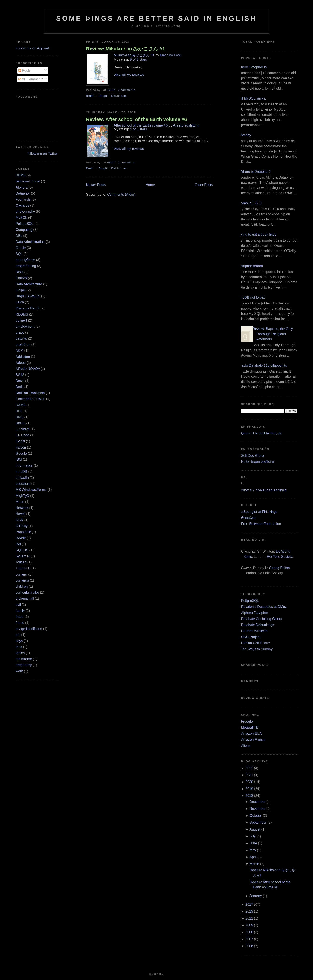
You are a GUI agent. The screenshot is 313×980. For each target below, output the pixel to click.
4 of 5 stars (138, 129)
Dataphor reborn (250, 266)
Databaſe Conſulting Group (261, 619)
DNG (19, 417)
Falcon (21, 447)
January (256, 896)
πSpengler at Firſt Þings (259, 512)
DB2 (19, 411)
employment (25, 326)
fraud (19, 617)
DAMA (20, 405)
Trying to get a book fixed (257, 234)
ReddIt (91, 96)
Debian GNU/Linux (255, 643)
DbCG (20, 423)
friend (20, 623)
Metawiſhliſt (249, 727)
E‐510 (20, 441)
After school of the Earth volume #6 (141, 125)
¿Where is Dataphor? (254, 172)
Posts (24, 71)
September (258, 822)
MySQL (21, 218)
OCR (19, 520)
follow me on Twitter (43, 154)
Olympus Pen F (27, 308)
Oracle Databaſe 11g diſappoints (262, 366)
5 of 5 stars (138, 59)
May (253, 850)
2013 (249, 911)
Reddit (21, 538)
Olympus (22, 205)
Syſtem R (23, 556)
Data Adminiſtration (30, 242)
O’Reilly (21, 526)
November (257, 809)
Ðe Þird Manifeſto (254, 631)
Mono (20, 502)
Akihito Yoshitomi (186, 125)
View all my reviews (129, 75)
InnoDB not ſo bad (252, 297)
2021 (249, 775)
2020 (249, 782)
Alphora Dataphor (255, 613)
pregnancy (24, 665)
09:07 (111, 163)
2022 (249, 768)
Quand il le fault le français (261, 433)
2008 (249, 932)
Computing (24, 230)
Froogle (247, 721)
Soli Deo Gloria (253, 456)
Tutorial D (23, 568)
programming (26, 266)
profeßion (23, 345)
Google (21, 453)
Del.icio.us (119, 96)
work (19, 671)
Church (21, 278)
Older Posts (204, 185)
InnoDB (21, 472)
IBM (19, 459)
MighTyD (22, 496)
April (253, 857)
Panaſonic (23, 532)
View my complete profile (264, 490)
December (257, 802)
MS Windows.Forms (31, 490)
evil (18, 605)
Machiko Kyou (171, 55)
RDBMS (22, 314)
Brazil (20, 381)
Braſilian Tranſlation (30, 393)
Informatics (24, 465)
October (256, 816)
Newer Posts (96, 185)
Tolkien (21, 562)
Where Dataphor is (252, 67)
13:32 (111, 90)
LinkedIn (22, 478)
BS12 (20, 375)
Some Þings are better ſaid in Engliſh (156, 18)
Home (150, 185)
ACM (19, 351)
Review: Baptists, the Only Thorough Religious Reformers (273, 334)
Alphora (21, 187)
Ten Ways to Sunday (257, 649)
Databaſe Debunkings (258, 625)
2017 (249, 905)
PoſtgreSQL (24, 224)
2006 (249, 946)
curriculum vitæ (27, 592)
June (253, 843)
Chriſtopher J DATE (30, 399)
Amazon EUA (251, 733)
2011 (249, 918)
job (18, 635)
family (20, 611)
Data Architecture (29, 284)
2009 (249, 925)
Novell (20, 514)
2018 (249, 796)
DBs (19, 236)
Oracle (21, 248)
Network (22, 508)
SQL (19, 254)
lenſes (20, 653)
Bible (19, 272)
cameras (22, 580)
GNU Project (251, 637)
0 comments (127, 90)
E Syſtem (22, 429)
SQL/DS (22, 550)
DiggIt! (104, 96)
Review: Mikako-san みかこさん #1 (125, 49)
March (254, 864)
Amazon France (253, 740)
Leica (20, 302)
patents (21, 339)
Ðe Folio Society (280, 557)
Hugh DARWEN (28, 296)
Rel (18, 544)
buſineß (21, 320)
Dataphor (23, 193)
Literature (23, 484)
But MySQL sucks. (252, 98)
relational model (28, 181)
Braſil (19, 387)
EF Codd (22, 435)
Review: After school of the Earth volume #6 (136, 119)
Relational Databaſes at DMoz (264, 607)
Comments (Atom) (121, 194)
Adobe (21, 363)
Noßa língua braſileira (257, 462)
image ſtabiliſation (29, 629)
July (253, 836)
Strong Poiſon (280, 568)
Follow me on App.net (32, 48)
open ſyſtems (25, 260)
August (255, 829)
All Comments (31, 79)
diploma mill (25, 599)
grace (20, 332)
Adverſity (244, 135)
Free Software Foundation (261, 524)
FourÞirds (23, 199)
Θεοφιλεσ (248, 518)
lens (19, 647)
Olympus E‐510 (250, 203)
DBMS (21, 175)
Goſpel (21, 290)
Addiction (23, 357)
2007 (249, 939)
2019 (249, 789)
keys (19, 641)
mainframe (24, 659)
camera (21, 574)
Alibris (246, 746)
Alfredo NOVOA (28, 369)
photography (25, 212)
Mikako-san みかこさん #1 (134, 55)
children (22, 586)
